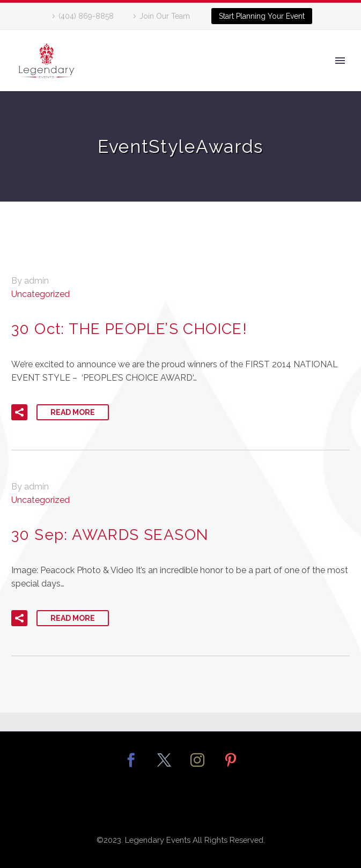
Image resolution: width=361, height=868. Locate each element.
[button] (19, 412)
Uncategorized (40, 294)
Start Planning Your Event (262, 16)
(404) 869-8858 (86, 16)
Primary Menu (340, 61)
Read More (73, 412)
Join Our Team (165, 16)
